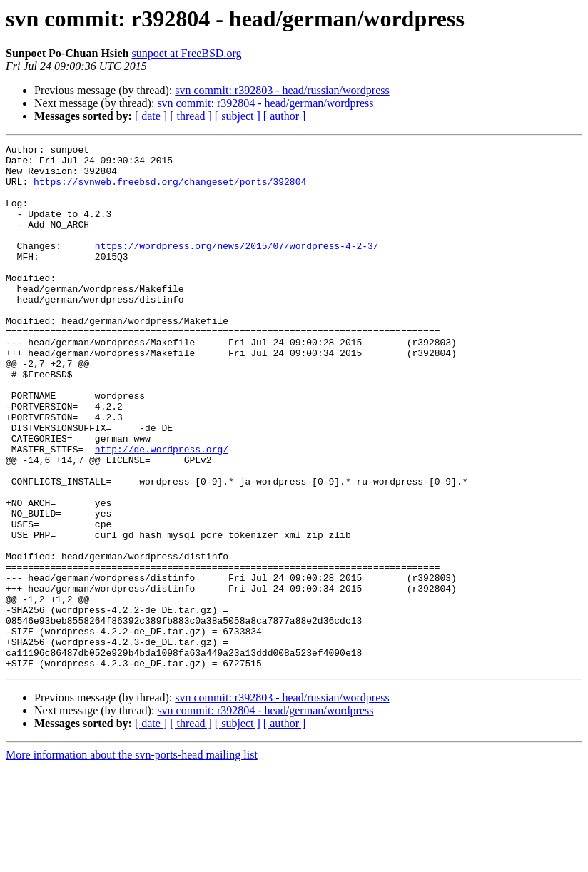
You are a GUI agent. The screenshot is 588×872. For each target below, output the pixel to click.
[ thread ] (191, 116)
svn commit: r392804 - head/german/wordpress (265, 103)
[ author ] (285, 116)
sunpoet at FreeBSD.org (187, 53)
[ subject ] (238, 116)
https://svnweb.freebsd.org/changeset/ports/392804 (170, 190)
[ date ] (151, 116)
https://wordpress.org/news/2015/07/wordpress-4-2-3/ (237, 267)
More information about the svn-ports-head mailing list (132, 860)
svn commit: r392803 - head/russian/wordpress (282, 90)
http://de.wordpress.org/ (162, 511)
